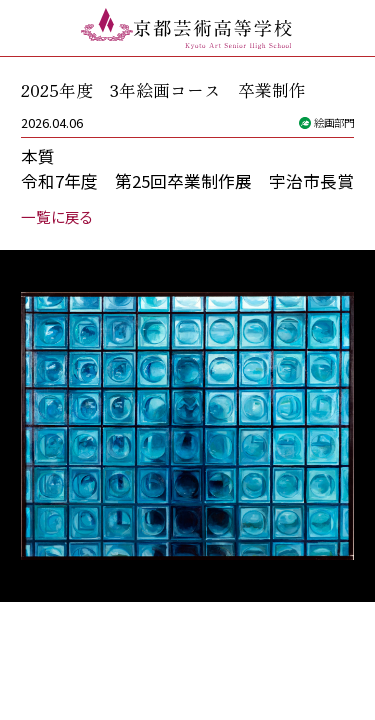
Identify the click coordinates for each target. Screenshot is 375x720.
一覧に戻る (57, 216)
